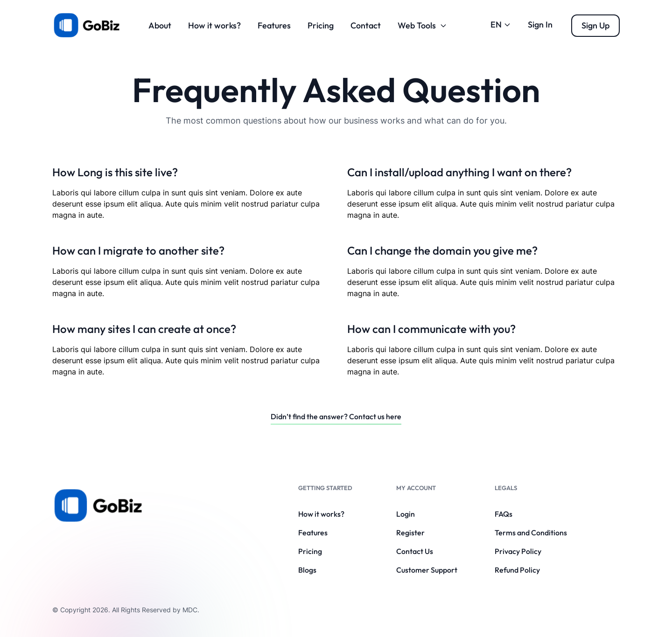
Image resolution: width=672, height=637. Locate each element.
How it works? (214, 25)
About (160, 25)
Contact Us (415, 551)
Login (406, 514)
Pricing (321, 25)
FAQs (504, 514)
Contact (366, 25)
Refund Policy (517, 570)
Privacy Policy (518, 551)
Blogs (307, 570)
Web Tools (422, 25)
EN (501, 24)
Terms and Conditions (531, 533)
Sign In (540, 24)
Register (410, 533)
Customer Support (427, 570)
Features (274, 25)
